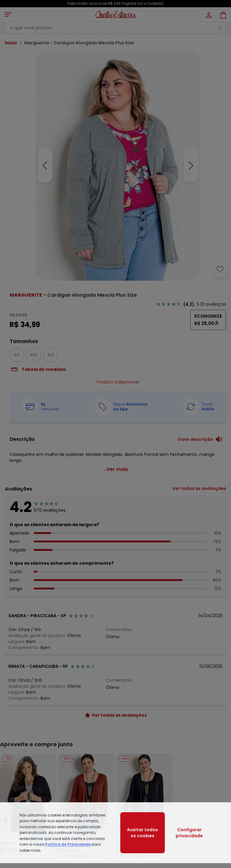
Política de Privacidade (68, 844)
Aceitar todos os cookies (142, 833)
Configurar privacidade (189, 833)
